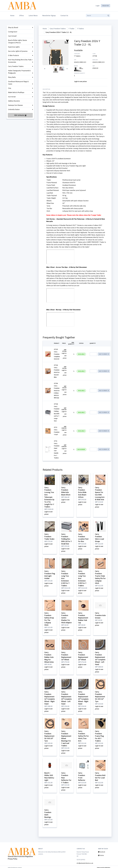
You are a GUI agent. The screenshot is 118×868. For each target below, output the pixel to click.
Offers (22, 16)
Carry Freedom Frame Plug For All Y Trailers (99, 735)
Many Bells (12, 77)
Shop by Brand (13, 27)
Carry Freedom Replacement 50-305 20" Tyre (49, 735)
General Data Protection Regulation (20, 855)
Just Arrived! (12, 36)
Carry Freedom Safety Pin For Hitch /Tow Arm (83, 735)
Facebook (102, 850)
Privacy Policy (13, 857)
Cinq (10, 88)
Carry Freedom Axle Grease (100, 615)
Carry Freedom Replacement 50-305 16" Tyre (100, 696)
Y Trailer (71, 29)
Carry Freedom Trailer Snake (49, 536)
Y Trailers (81, 29)
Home (13, 15)
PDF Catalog (20, 115)
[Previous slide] (44, 70)
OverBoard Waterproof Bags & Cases (18, 83)
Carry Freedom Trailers (16, 66)
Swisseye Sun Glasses (15, 105)
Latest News (33, 16)
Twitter (101, 854)
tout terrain (12, 97)
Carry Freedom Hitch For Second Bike (57, 372)
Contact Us (64, 16)
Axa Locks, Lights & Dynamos (18, 51)
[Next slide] (68, 70)
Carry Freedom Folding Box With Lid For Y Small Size (66, 539)
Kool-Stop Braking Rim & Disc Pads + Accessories (20, 61)
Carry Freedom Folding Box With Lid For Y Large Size (57, 414)
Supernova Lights (14, 47)
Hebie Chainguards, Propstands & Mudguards (19, 72)
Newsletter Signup (49, 16)
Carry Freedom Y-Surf (57, 432)
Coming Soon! (13, 32)
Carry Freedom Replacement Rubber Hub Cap (83, 617)
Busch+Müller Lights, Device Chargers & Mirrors (18, 41)
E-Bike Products (14, 55)
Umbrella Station (14, 109)
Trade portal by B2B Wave (103, 866)
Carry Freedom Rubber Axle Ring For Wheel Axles (49, 656)
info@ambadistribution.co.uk (85, 862)
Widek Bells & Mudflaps (16, 92)
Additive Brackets (14, 101)
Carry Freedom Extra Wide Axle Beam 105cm (82, 492)
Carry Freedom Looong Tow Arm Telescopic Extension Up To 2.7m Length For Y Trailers (49, 497)
